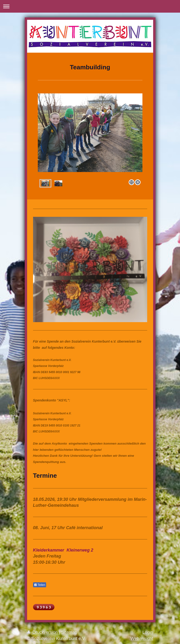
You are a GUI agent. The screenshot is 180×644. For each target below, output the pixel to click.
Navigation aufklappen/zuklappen (90, 6)
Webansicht (142, 639)
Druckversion (43, 632)
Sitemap (69, 632)
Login (148, 632)
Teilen (40, 585)
